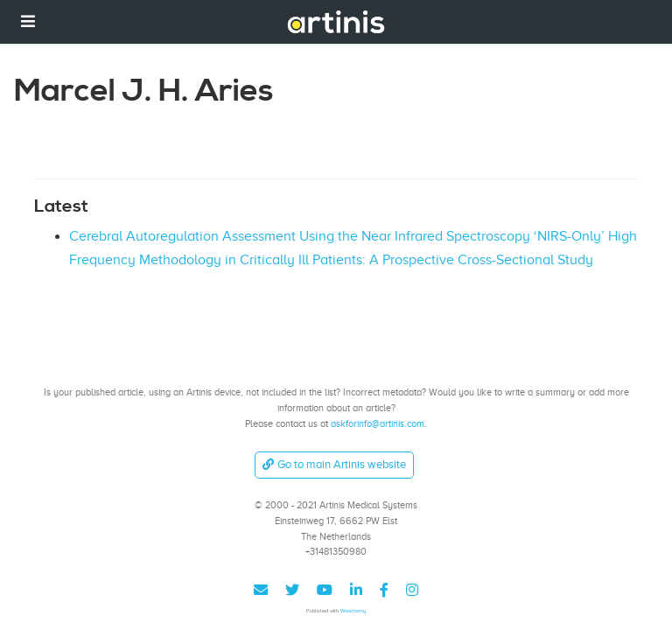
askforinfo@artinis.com (378, 423)
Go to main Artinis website (334, 464)
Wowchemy (353, 610)
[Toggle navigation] (28, 21)
